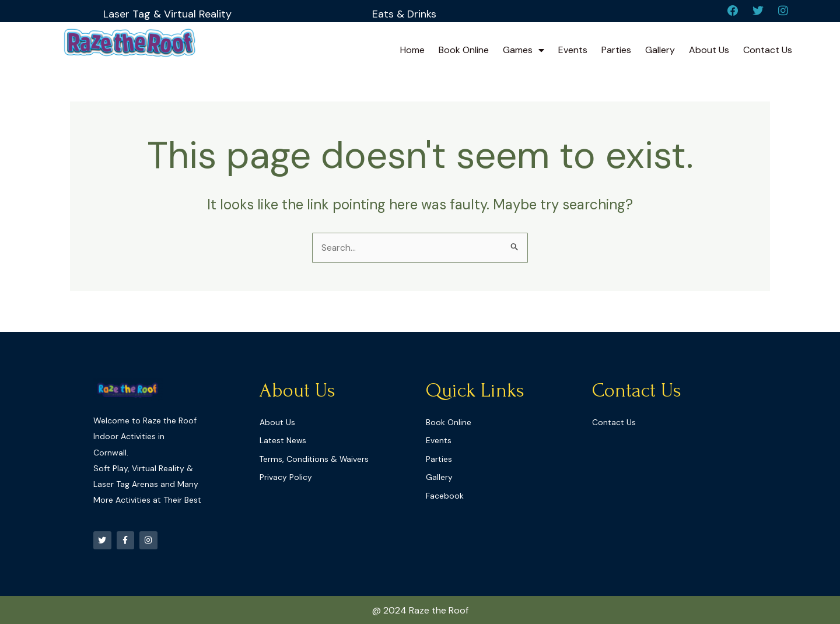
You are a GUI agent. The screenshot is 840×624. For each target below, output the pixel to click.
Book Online (464, 51)
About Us (709, 51)
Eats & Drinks (404, 13)
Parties (616, 51)
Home (412, 51)
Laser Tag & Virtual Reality (168, 13)
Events (573, 51)
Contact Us (768, 51)
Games (524, 51)
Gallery (660, 51)
